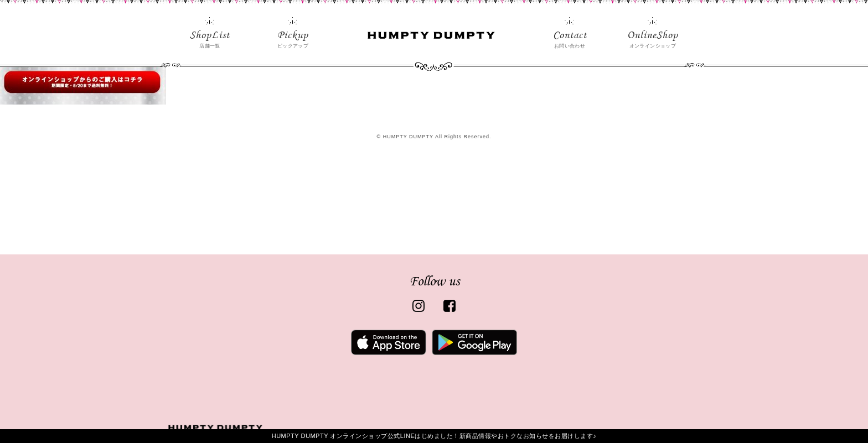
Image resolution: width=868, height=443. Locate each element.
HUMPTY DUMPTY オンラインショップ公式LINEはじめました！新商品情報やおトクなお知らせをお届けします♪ (434, 436)
